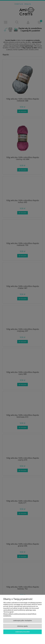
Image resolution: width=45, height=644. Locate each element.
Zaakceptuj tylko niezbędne (22, 620)
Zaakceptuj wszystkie (22, 632)
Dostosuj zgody (22, 626)
